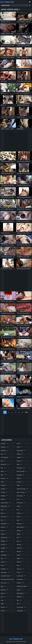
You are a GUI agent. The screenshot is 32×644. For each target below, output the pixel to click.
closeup (4, 492)
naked (20, 478)
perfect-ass (21, 503)
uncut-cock (21, 576)
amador (4, 443)
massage (21, 475)
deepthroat (5, 506)
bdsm (4, 471)
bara (4, 461)
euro (4, 520)
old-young (21, 496)
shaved (20, 544)
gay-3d (4, 562)
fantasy (4, 541)
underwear (21, 579)
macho (20, 461)
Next (27, 412)
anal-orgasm (6, 457)
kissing (4, 607)
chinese (4, 485)
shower (20, 551)
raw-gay (21, 524)
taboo (20, 555)
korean (4, 611)
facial (4, 531)
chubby (4, 489)
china (4, 482)
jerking (4, 593)
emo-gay (5, 517)
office (20, 485)
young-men (21, 611)
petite (20, 506)
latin (20, 443)
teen (20, 565)
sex (19, 538)
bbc (3, 468)
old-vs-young (22, 492)
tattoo (20, 558)
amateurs (5, 450)
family (4, 534)
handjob (5, 569)
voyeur (20, 590)
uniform (21, 583)
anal (4, 454)
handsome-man (6, 576)
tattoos (20, 562)
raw (19, 520)
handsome (5, 572)
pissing (20, 513)
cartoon (4, 478)
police (20, 517)
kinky (4, 604)
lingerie (20, 457)
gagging (4, 548)
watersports (21, 593)
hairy (4, 565)
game (4, 551)
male (20, 464)
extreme (5, 527)
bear (4, 475)
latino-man (21, 450)
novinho (20, 482)
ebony (4, 513)
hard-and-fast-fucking (7, 580)
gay (4, 558)
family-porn (6, 538)
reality (20, 531)
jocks (4, 600)
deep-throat (6, 503)
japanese (5, 590)
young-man (21, 607)
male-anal (21, 468)
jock (3, 597)
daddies (4, 496)
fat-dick (4, 544)
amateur (5, 447)
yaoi (19, 600)
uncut (20, 572)
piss (19, 510)
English (30, 2)
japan (4, 586)
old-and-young (22, 489)
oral (19, 499)
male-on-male (22, 471)
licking (20, 454)
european (5, 524)
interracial (5, 583)
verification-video (23, 586)
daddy (4, 499)
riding (20, 534)
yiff (19, 604)
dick (4, 510)
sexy (19, 541)
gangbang (5, 555)
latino (20, 447)
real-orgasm (22, 527)
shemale (20, 548)
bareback (5, 464)
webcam (20, 597)
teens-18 (21, 569)
